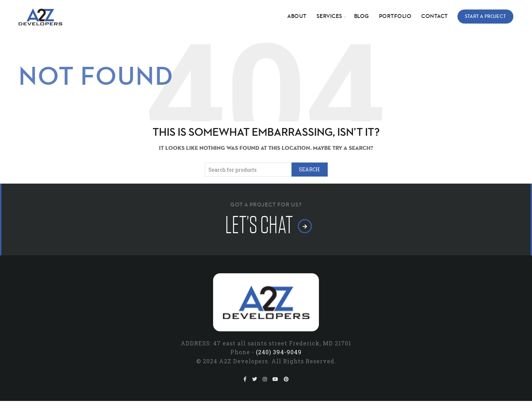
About (297, 17)
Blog (362, 17)
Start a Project (486, 17)
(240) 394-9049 (279, 352)
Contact (435, 17)
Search (310, 169)
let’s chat (266, 225)
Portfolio (395, 17)
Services (329, 17)
